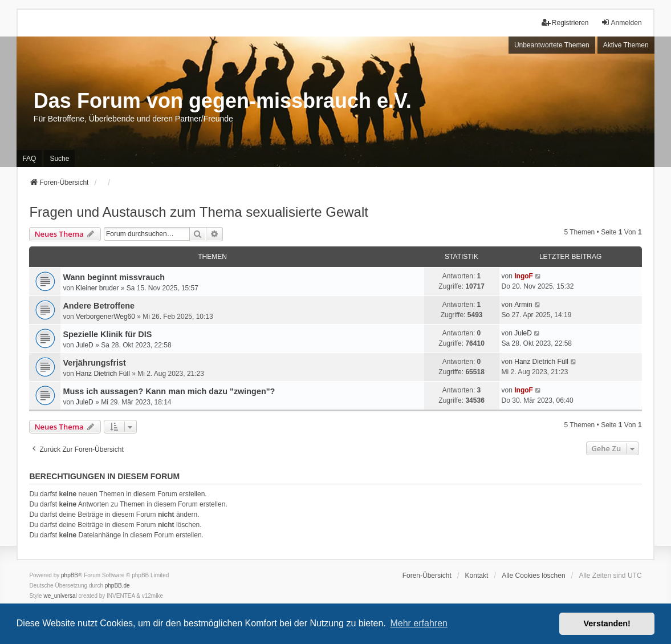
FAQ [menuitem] (29, 159)
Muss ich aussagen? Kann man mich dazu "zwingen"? (169, 391)
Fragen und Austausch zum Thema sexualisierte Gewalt (199, 212)
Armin (523, 305)
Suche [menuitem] (59, 159)
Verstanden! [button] (607, 623)
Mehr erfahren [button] (419, 623)
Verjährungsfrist (94, 363)
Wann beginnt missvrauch (114, 277)
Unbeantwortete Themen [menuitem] (552, 45)
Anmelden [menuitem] (621, 23)
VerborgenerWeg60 (105, 317)
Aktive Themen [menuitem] (626, 45)
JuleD (85, 345)
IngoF (524, 276)
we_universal (60, 596)
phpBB (70, 575)
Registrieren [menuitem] (565, 23)
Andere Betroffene (99, 306)
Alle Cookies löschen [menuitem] (533, 576)
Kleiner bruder (97, 288)
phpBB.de (117, 586)
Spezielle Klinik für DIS (107, 334)
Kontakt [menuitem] (477, 576)
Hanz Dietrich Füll (103, 374)
